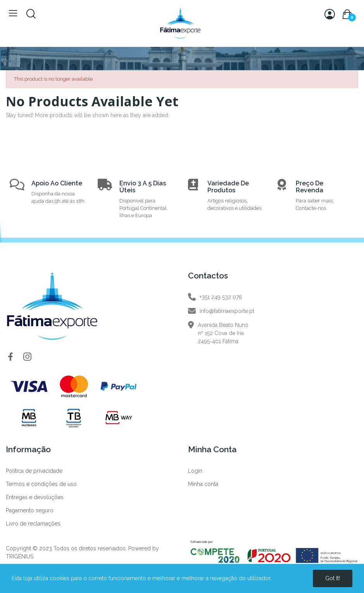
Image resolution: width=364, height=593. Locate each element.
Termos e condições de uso (41, 484)
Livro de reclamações (33, 524)
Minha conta (203, 484)
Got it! (333, 578)
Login (195, 471)
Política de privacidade (34, 471)
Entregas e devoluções (35, 497)
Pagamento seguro (30, 510)
